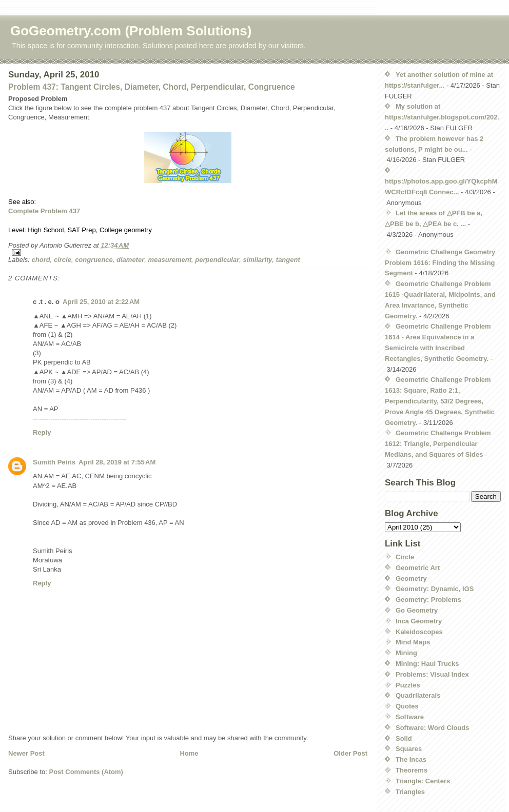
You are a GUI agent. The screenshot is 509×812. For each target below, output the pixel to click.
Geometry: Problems (428, 600)
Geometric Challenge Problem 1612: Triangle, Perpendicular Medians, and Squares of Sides (438, 444)
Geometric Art (418, 568)
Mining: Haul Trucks (427, 664)
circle (63, 260)
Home (189, 753)
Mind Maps (413, 642)
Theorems (412, 770)
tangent (288, 260)
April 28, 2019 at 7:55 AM (117, 462)
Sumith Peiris (54, 462)
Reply (42, 432)
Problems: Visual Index (432, 674)
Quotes (407, 706)
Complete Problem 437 (44, 211)
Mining (406, 653)
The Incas (411, 759)
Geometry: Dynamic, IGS (435, 589)
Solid (404, 738)
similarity (257, 260)
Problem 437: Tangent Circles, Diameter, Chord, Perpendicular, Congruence (152, 87)
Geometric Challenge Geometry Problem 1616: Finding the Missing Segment (440, 263)
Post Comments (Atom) (86, 772)
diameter (130, 260)
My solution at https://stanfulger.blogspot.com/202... (442, 117)
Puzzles (408, 685)
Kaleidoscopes (419, 632)
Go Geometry (417, 610)
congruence (94, 260)
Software (410, 717)
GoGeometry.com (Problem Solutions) (131, 31)
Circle (405, 557)
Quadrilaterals (418, 695)
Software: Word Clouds (432, 728)
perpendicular (217, 260)
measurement (170, 260)
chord (41, 260)
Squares (409, 749)
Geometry (411, 578)
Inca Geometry (419, 621)
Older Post (350, 753)
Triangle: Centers (423, 781)
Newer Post (26, 753)
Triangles (410, 792)
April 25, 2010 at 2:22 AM (101, 302)
